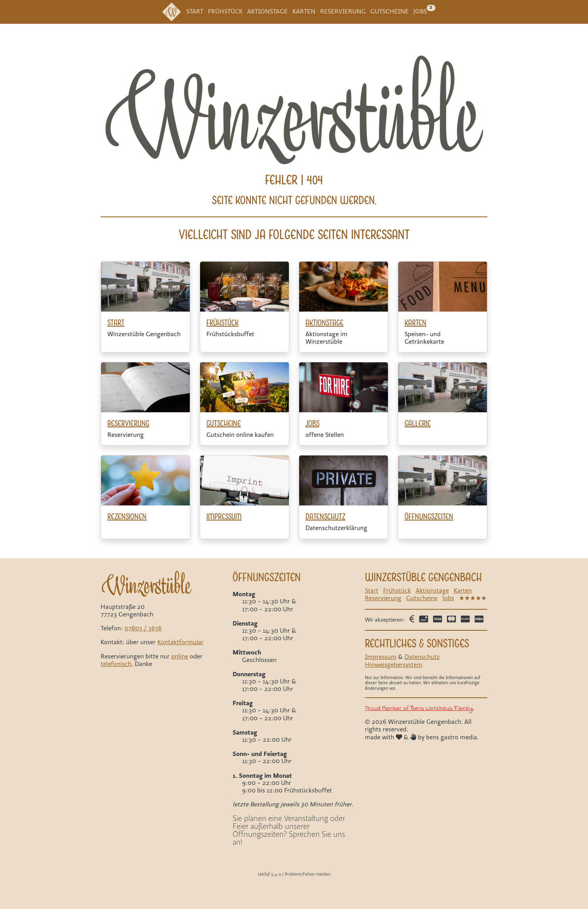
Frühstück (225, 11)
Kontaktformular (180, 642)
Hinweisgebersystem (394, 665)
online (180, 656)
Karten (304, 11)
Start (195, 11)
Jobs (420, 11)
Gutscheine (389, 11)
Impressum (381, 657)
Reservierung (343, 11)
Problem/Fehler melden (308, 874)
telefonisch (116, 664)
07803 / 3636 (143, 628)
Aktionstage (267, 11)
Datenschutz (422, 657)
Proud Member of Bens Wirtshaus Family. (419, 708)
